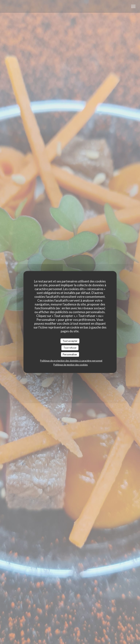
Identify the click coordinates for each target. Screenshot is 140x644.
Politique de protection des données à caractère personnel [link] (71, 361)
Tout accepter (70, 341)
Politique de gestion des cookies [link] (71, 365)
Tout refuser (70, 348)
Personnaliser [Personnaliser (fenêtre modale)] (70, 354)
